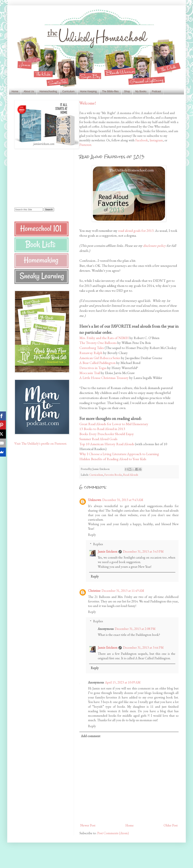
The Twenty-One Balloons (98, 343)
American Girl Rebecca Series (100, 358)
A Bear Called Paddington (97, 363)
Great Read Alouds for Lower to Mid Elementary (114, 424)
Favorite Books (113, 475)
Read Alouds (131, 475)
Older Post (171, 825)
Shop (127, 91)
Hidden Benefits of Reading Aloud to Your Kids (113, 459)
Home (15, 91)
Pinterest (85, 145)
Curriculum (68, 91)
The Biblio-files (110, 91)
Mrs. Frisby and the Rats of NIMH (104, 338)
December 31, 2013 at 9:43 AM (123, 500)
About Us (29, 91)
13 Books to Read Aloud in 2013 (102, 429)
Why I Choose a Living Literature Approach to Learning (119, 454)
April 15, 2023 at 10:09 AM (123, 682)
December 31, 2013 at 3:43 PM (143, 551)
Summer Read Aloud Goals (98, 439)
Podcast (156, 91)
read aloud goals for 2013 (136, 231)
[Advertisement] (37, 178)
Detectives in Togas (93, 368)
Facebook (142, 140)
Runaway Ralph (91, 353)
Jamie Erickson (108, 551)
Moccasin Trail (90, 373)
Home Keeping (88, 91)
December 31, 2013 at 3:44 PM (143, 647)
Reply (92, 535)
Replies (98, 544)
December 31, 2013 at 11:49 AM (123, 591)
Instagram (156, 140)
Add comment (91, 736)
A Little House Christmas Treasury (104, 378)
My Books (141, 91)
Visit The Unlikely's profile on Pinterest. (41, 443)
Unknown (95, 500)
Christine (94, 591)
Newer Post (88, 825)
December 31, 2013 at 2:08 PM (135, 629)
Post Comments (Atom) (113, 833)
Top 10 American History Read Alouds (107, 444)
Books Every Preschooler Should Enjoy (107, 434)
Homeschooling (48, 91)
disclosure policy (154, 246)
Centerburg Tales (92, 348)
